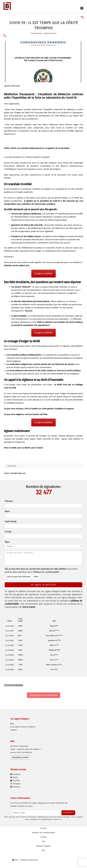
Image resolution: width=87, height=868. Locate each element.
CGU (44, 842)
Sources (12, 466)
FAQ (44, 850)
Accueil (44, 828)
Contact (14, 730)
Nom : (8, 511)
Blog (12, 724)
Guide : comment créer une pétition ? (26, 749)
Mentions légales (43, 846)
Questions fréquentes (19, 746)
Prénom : (9, 501)
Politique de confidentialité (46, 572)
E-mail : (8, 532)
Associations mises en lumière (23, 727)
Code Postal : (11, 522)
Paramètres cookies (20, 757)
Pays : (7, 542)
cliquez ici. (58, 819)
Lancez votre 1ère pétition (21, 752)
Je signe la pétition (43, 274)
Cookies (44, 837)
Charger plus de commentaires (44, 695)
